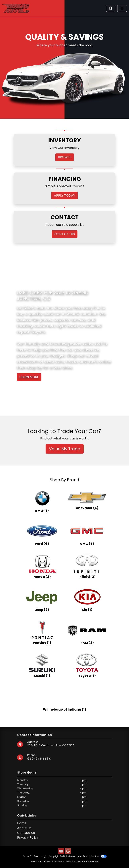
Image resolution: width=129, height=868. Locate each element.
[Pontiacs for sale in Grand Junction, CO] (42, 632)
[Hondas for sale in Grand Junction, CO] (42, 566)
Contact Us (26, 833)
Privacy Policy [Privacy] (28, 837)
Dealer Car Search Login (35, 856)
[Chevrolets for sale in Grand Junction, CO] (87, 500)
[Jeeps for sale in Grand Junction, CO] (42, 599)
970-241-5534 (39, 759)
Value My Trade (65, 449)
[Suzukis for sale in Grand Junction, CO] (42, 665)
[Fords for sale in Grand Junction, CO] (42, 533)
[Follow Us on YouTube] (61, 851)
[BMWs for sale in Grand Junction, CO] (42, 500)
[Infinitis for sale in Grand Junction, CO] (87, 566)
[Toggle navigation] (122, 8)
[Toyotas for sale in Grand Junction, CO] (87, 665)
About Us (24, 828)
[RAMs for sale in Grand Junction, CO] (87, 632)
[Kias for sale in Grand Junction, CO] (87, 599)
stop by (35, 367)
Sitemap (72, 856)
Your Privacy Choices (92, 856)
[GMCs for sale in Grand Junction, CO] (87, 533)
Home (22, 823)
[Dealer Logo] (15, 8)
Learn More (29, 377)
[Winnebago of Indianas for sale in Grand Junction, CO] (65, 698)
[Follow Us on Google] (68, 851)
